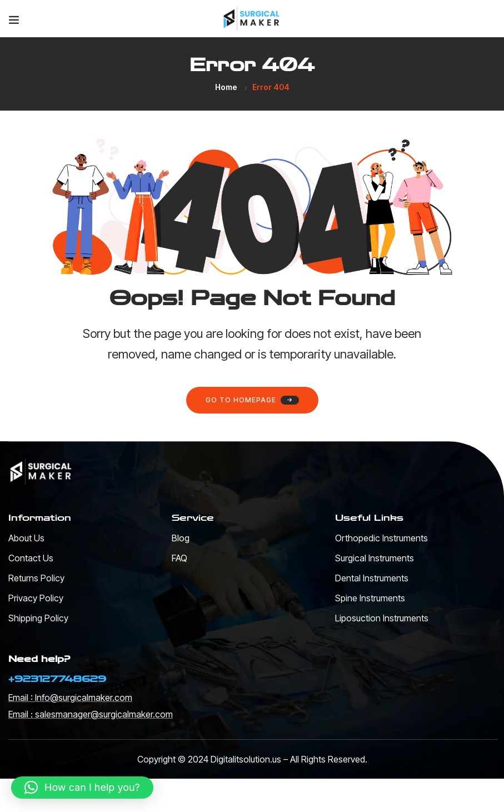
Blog (181, 538)
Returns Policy (36, 578)
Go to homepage (252, 400)
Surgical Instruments (375, 558)
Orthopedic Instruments (381, 538)
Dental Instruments (372, 578)
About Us (26, 538)
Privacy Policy (36, 598)
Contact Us (31, 558)
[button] (82, 788)
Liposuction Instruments (382, 618)
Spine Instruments (370, 598)
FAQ (179, 558)
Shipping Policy (38, 618)
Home (226, 87)
